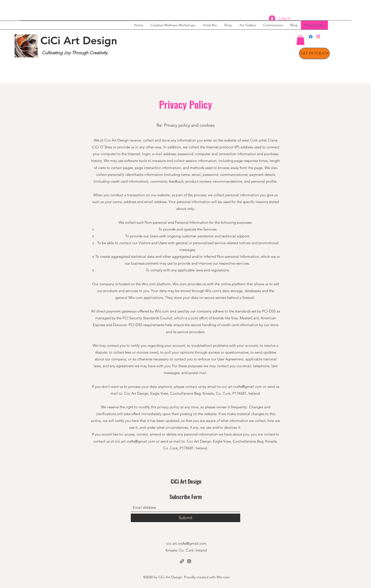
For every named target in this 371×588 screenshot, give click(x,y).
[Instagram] (318, 37)
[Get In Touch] (314, 53)
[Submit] (185, 518)
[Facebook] (311, 37)
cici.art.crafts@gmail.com (242, 387)
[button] (300, 40)
